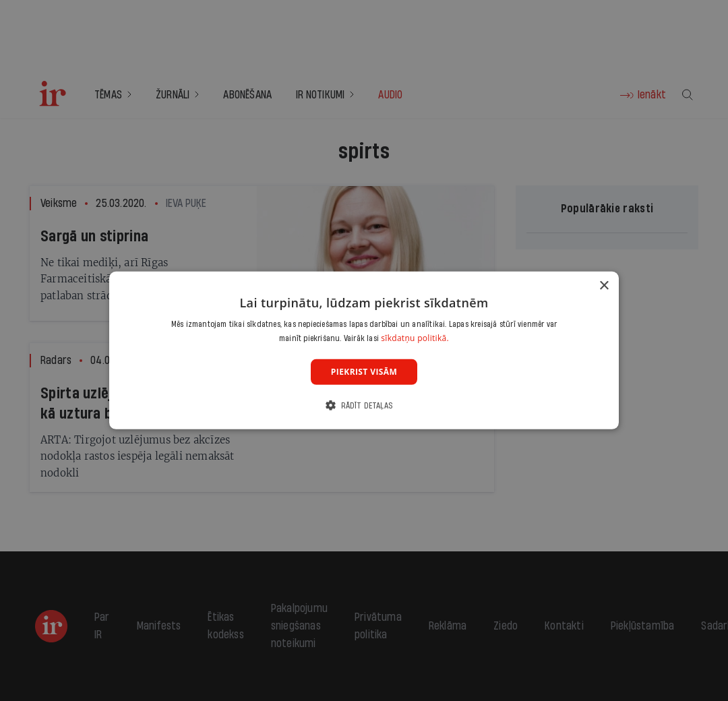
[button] (364, 405)
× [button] (604, 286)
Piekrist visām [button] (364, 372)
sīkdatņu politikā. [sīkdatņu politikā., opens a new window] (415, 338)
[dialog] (364, 350)
